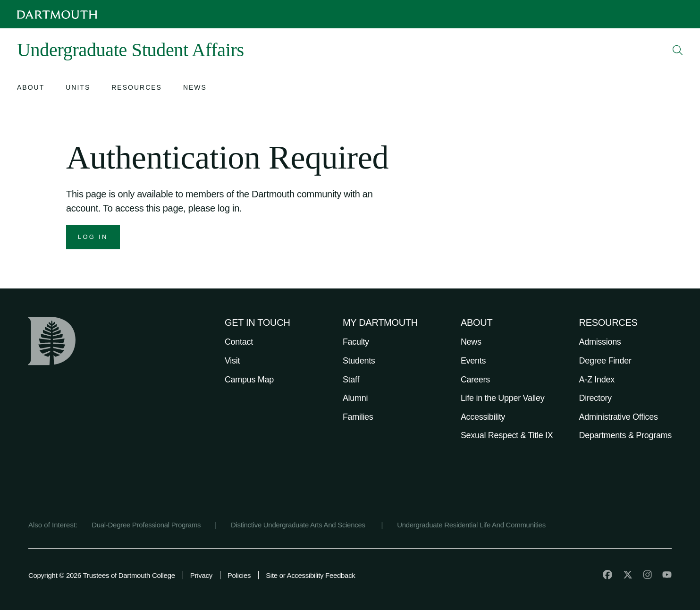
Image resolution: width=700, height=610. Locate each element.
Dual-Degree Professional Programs (146, 525)
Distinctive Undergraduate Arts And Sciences (299, 525)
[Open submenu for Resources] (137, 89)
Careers (475, 380)
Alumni (355, 398)
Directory (595, 398)
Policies (239, 575)
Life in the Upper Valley (503, 398)
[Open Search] (678, 50)
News (471, 342)
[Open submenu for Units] (78, 89)
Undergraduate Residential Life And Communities (471, 525)
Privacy (201, 575)
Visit (232, 361)
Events (473, 361)
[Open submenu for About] (31, 89)
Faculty (356, 342)
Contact (239, 342)
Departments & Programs (625, 435)
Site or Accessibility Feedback (310, 575)
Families (358, 417)
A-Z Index (597, 380)
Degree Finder (605, 361)
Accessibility (483, 417)
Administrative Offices (619, 417)
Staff (351, 380)
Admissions (600, 342)
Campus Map (249, 380)
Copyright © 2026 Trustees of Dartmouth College (102, 575)
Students (359, 361)
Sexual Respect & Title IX (507, 435)
